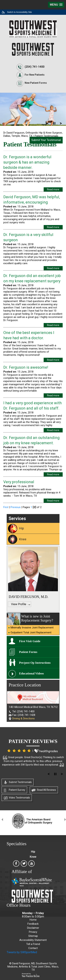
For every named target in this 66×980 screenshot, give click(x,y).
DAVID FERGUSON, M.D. (29, 597)
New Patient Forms (36, 83)
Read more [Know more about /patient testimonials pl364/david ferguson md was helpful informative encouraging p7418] (53, 227)
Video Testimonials (19, 798)
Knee (23, 539)
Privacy (33, 932)
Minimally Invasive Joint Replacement (32, 628)
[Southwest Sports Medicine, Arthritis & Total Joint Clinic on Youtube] (32, 865)
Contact (33, 948)
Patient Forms (28, 652)
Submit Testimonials (20, 782)
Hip (22, 528)
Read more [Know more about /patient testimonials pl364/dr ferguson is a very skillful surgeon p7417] (53, 268)
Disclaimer (33, 928)
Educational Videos (32, 673)
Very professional (19, 482)
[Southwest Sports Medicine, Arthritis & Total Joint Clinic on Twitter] (24, 865)
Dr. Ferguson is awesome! (26, 367)
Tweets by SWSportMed (22, 952)
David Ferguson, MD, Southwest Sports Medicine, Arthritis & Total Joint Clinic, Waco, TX (33, 967)
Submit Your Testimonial (46, 140)
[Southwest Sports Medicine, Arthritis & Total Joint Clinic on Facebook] (16, 865)
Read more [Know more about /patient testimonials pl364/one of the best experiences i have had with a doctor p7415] (53, 360)
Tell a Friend (33, 944)
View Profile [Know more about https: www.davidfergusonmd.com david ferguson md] (19, 604)
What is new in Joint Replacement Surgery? (37, 618)
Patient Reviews (33, 741)
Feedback (33, 924)
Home (33, 920)
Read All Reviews (46, 790)
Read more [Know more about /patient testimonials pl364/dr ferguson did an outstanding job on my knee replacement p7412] (53, 474)
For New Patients (35, 75)
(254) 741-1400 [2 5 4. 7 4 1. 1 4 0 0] (34, 67)
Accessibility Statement (33, 940)
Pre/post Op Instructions (35, 663)
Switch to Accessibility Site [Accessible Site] (19, 12)
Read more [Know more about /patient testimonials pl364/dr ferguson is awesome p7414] (53, 395)
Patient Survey (17, 790)
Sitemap (33, 936)
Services (17, 519)
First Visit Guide (30, 641)
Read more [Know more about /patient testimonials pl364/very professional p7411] (53, 501)
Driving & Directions (23, 718)
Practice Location (25, 685)
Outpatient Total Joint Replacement (31, 632)
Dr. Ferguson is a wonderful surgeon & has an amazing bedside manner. (27, 162)
